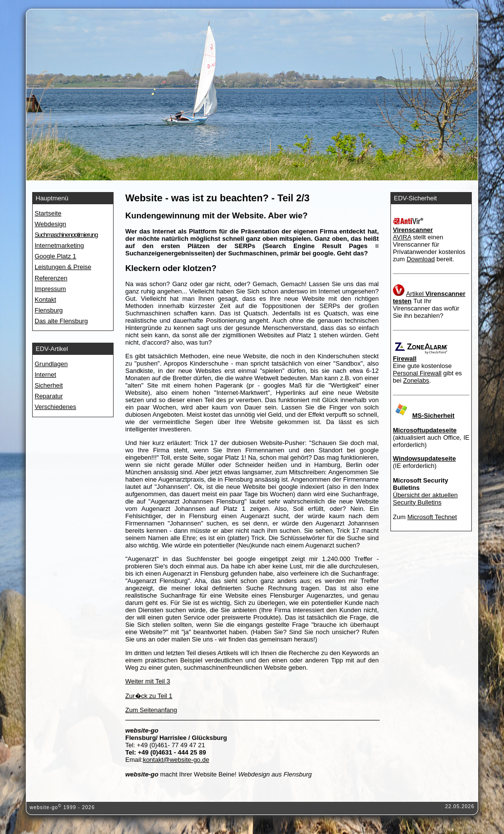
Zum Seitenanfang (151, 710)
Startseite (48, 213)
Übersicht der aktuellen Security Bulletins (425, 499)
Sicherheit (49, 385)
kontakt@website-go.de (176, 760)
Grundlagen (51, 364)
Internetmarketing (59, 245)
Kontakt (45, 300)
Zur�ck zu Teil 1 (149, 696)
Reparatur (49, 396)
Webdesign (50, 224)
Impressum (50, 289)
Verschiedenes (55, 407)
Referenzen (51, 278)
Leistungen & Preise (63, 267)
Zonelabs (416, 380)
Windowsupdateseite (424, 458)
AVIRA (402, 237)
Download (421, 259)
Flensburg (49, 310)
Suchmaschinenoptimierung (66, 235)
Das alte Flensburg (61, 321)
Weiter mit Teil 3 (148, 681)
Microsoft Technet (432, 517)
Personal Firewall (417, 373)
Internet (45, 375)
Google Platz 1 (55, 256)
